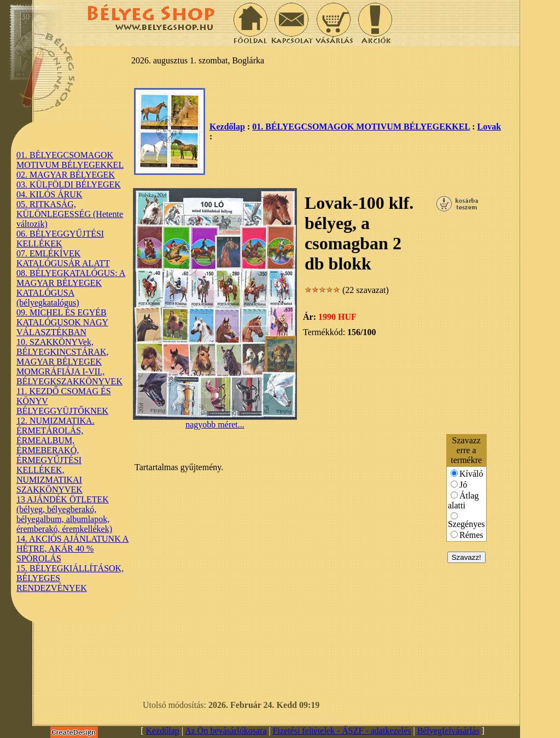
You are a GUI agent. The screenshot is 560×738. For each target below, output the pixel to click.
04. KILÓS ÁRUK (49, 194)
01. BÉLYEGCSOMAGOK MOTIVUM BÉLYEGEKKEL (70, 160)
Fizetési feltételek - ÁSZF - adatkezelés (342, 731)
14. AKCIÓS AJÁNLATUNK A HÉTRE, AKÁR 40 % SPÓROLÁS (72, 549)
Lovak (489, 127)
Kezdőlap (227, 127)
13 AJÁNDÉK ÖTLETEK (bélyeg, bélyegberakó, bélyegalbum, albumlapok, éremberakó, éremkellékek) (64, 514)
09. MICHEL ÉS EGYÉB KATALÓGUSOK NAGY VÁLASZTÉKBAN (62, 322)
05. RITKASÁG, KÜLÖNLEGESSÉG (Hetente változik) (70, 214)
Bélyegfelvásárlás (448, 731)
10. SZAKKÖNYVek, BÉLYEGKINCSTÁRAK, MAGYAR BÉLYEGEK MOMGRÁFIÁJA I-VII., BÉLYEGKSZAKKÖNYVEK (69, 362)
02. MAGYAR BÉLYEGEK (66, 175)
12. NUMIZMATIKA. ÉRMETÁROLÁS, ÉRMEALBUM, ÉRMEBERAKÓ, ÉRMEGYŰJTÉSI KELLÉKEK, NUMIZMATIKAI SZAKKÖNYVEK (56, 455)
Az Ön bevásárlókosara (226, 731)
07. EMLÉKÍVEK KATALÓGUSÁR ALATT (63, 258)
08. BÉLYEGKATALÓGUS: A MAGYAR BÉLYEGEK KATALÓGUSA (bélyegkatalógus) (71, 288)
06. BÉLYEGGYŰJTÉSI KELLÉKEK (60, 239)
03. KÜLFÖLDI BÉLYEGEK (69, 184)
